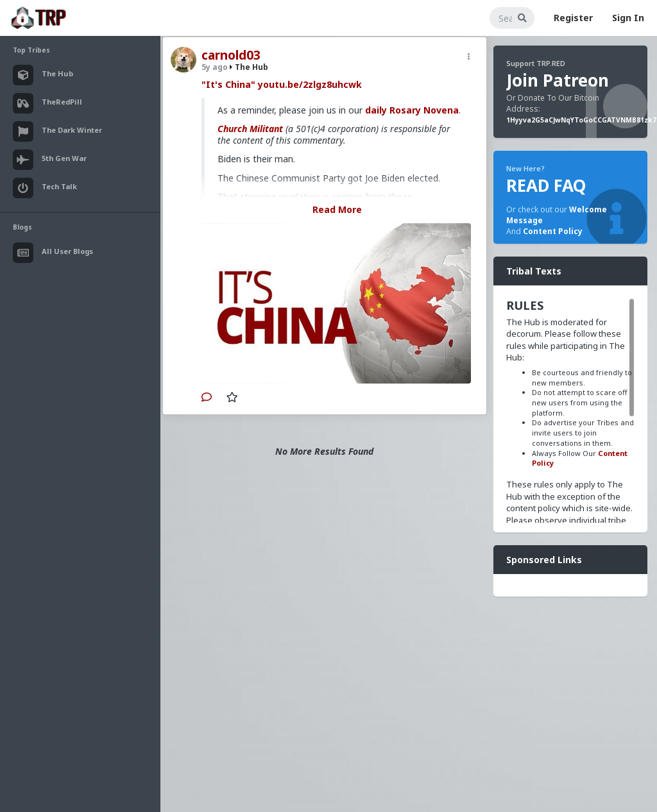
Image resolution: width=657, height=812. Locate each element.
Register (573, 18)
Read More (337, 209)
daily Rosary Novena (412, 110)
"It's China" (228, 84)
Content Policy (553, 231)
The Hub (249, 67)
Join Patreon (558, 80)
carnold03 (231, 55)
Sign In (628, 18)
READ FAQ (546, 185)
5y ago (215, 67)
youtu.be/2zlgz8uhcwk (310, 84)
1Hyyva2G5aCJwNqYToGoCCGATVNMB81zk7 (581, 120)
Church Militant (250, 129)
